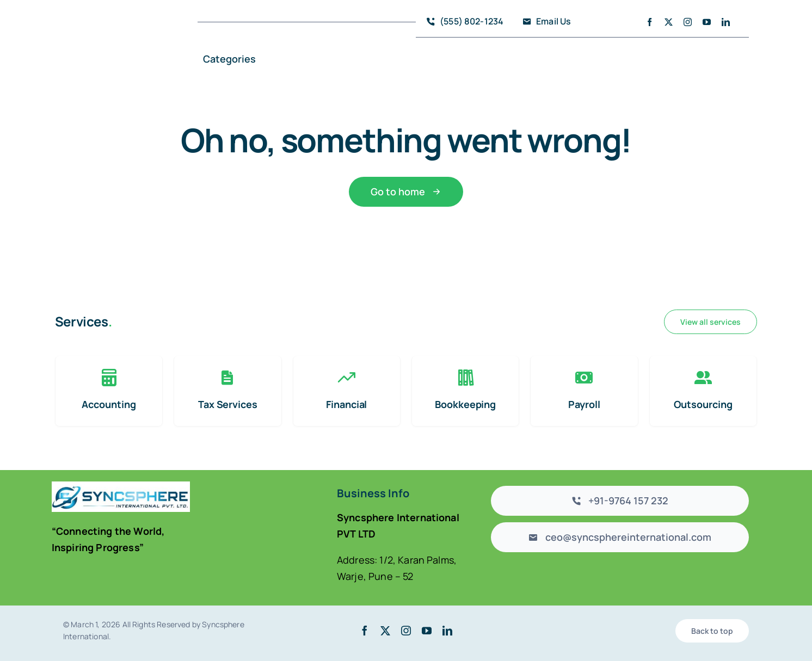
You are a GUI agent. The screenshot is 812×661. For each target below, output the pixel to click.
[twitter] (669, 22)
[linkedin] (726, 22)
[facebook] (650, 22)
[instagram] (688, 22)
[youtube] (707, 22)
